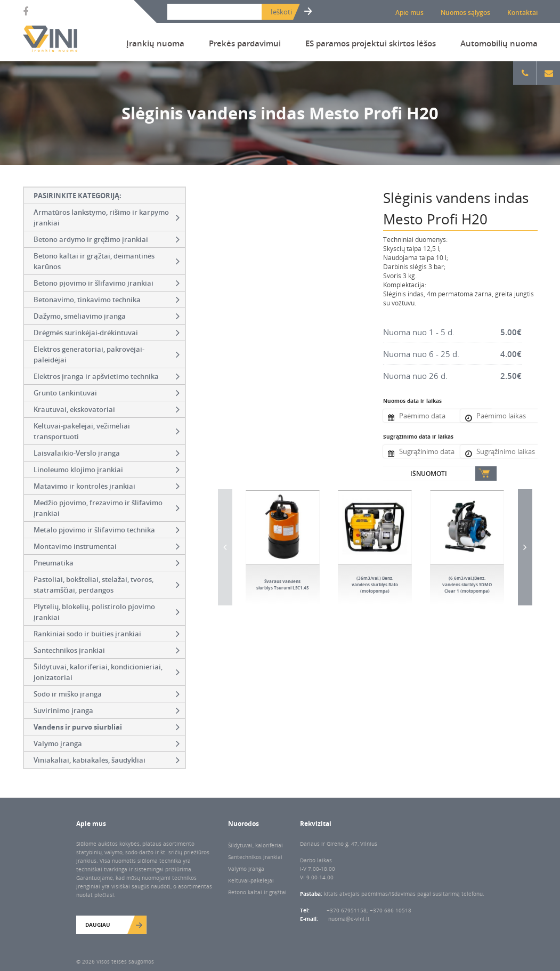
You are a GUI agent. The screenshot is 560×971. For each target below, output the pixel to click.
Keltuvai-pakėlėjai (251, 880)
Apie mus (409, 13)
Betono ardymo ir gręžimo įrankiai (107, 239)
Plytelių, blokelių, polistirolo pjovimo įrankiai (107, 612)
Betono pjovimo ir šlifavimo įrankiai (107, 283)
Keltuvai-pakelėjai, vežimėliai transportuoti (107, 431)
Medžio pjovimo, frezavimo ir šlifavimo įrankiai (107, 508)
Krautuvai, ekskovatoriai (107, 409)
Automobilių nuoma (499, 43)
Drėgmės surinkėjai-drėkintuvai (107, 333)
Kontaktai (522, 13)
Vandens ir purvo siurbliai (107, 727)
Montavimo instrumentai (107, 546)
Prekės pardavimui (245, 43)
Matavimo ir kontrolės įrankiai (107, 486)
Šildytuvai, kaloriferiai (255, 845)
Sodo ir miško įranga (107, 694)
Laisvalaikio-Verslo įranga (107, 453)
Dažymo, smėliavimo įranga (107, 316)
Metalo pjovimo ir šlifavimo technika (107, 530)
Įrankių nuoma (155, 43)
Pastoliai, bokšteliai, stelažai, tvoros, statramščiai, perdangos (107, 585)
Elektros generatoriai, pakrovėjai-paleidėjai (107, 354)
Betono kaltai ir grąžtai (257, 892)
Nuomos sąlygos (465, 13)
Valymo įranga (107, 743)
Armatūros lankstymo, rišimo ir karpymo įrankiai (107, 217)
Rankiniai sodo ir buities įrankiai (107, 634)
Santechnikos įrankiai (107, 650)
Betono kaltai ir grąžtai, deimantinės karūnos (107, 261)
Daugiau (98, 925)
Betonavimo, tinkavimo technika (107, 300)
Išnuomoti (429, 474)
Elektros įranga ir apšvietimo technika (107, 376)
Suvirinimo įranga (107, 710)
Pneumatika (107, 563)
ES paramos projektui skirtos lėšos (371, 43)
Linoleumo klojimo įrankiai (107, 470)
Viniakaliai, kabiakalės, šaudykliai (107, 760)
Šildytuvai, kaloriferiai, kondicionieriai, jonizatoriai (107, 672)
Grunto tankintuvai (107, 393)
